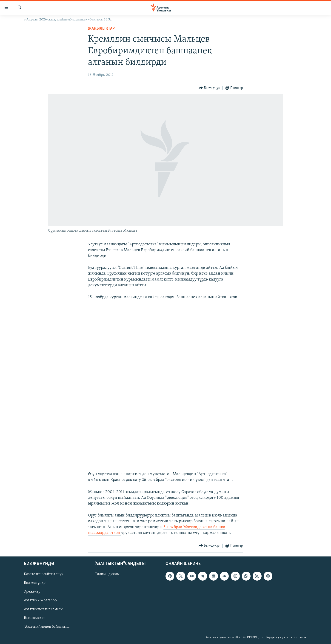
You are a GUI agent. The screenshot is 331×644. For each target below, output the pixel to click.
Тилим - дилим (107, 574)
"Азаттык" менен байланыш (47, 627)
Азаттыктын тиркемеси (43, 609)
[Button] (209, 88)
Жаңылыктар (101, 29)
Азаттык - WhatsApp (40, 601)
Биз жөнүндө (35, 583)
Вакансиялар (35, 618)
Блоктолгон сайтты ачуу (44, 574)
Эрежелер (32, 592)
